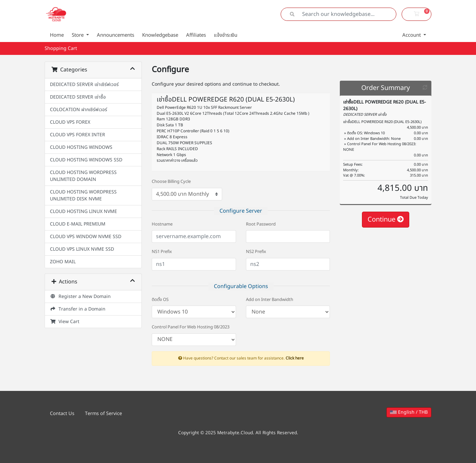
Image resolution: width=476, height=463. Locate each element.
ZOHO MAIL (63, 262)
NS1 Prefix (162, 252)
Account (412, 35)
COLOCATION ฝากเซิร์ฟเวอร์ (79, 110)
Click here (295, 358)
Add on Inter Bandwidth (270, 300)
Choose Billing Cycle (171, 182)
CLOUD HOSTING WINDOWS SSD (86, 160)
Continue (386, 220)
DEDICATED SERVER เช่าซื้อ (78, 97)
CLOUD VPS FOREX (70, 122)
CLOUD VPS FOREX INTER (78, 135)
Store (78, 35)
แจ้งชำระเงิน (226, 35)
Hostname (162, 224)
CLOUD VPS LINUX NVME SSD (82, 249)
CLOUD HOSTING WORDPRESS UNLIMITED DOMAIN (83, 176)
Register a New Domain (80, 296)
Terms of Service (103, 414)
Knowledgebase (160, 35)
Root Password (261, 224)
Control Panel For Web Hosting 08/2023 (191, 327)
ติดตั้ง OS (160, 300)
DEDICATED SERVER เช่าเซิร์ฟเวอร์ (84, 84)
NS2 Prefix (256, 252)
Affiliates (196, 35)
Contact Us (62, 414)
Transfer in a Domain (78, 309)
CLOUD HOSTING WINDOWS (81, 147)
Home (57, 35)
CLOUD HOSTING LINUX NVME (83, 211)
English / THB (409, 412)
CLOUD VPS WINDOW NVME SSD (86, 237)
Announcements (116, 35)
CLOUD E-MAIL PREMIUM (78, 224)
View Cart (65, 322)
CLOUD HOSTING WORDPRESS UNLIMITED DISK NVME (83, 195)
